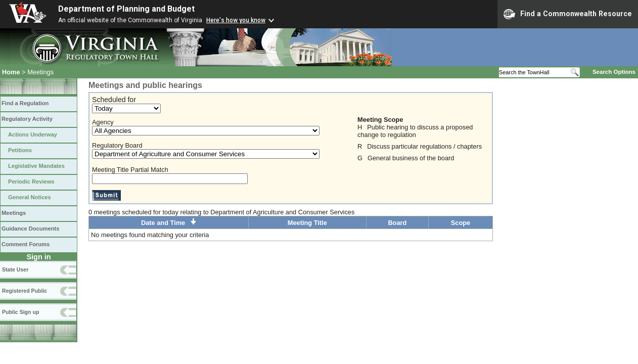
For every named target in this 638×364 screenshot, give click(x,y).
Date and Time (169, 223)
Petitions (20, 150)
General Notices (30, 197)
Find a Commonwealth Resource (568, 14)
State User (15, 269)
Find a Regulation (25, 103)
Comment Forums (26, 244)
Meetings (14, 213)
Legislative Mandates (36, 166)
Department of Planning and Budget (126, 9)
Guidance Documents (30, 229)
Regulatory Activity (27, 119)
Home (11, 72)
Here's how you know (236, 20)
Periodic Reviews (31, 181)
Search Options (614, 72)
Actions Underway (33, 134)
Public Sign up (20, 312)
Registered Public (25, 291)
